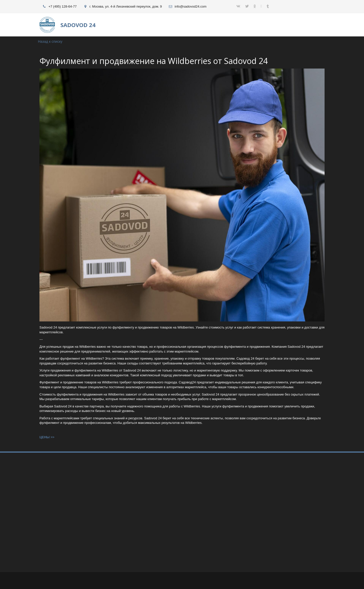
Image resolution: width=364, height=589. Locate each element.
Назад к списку (50, 41)
